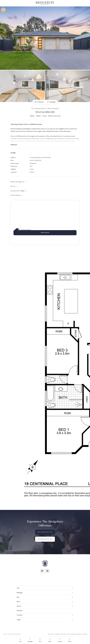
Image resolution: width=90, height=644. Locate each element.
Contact (20, 615)
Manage (20, 593)
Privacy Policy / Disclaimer (14, 634)
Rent (18, 602)
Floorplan (51, 102)
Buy (18, 597)
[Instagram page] (47, 571)
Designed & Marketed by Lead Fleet (79, 634)
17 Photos (39, 102)
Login (19, 620)
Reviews (20, 610)
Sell (18, 588)
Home (5, 634)
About (19, 606)
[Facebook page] (42, 571)
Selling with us (45, 532)
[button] (15, 186)
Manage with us (45, 539)
